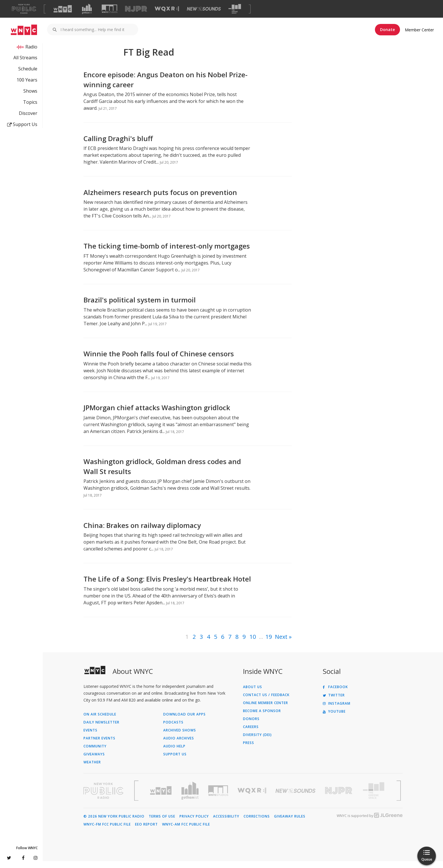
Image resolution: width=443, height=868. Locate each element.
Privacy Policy (194, 823)
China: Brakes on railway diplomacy (142, 532)
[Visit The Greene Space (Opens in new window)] (235, 9)
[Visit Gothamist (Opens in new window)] (87, 9)
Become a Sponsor (262, 718)
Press (249, 750)
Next (281, 644)
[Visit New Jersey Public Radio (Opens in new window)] (339, 797)
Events (90, 737)
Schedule (28, 69)
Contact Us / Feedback (266, 702)
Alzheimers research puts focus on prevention (160, 199)
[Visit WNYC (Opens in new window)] (63, 9)
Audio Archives (179, 745)
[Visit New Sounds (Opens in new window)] (204, 9)
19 (269, 644)
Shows (30, 91)
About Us (253, 694)
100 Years (27, 80)
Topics (30, 102)
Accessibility (226, 823)
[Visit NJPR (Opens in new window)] (136, 9)
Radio (31, 47)
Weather (92, 769)
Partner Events (99, 745)
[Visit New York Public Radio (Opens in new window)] (103, 798)
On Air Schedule (100, 721)
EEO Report (146, 831)
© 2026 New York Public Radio (114, 823)
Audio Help (174, 753)
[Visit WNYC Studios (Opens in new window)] (110, 9)
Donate (387, 30)
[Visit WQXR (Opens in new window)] (167, 9)
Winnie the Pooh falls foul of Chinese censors (159, 360)
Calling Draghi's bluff (118, 145)
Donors (251, 726)
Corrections (257, 823)
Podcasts (173, 729)
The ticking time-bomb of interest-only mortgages (167, 253)
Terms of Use (162, 823)
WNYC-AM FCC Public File (186, 831)
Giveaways (94, 761)
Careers (251, 734)
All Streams (25, 58)
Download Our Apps (184, 721)
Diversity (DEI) (257, 742)
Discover (28, 113)
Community (95, 753)
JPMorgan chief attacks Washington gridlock (157, 414)
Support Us (22, 124)
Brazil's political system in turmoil (140, 307)
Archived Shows (180, 737)
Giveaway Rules (290, 823)
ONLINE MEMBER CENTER (266, 710)
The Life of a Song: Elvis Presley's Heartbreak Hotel (167, 586)
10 (253, 644)
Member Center (419, 30)
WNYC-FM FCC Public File (107, 831)
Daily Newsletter (101, 729)
